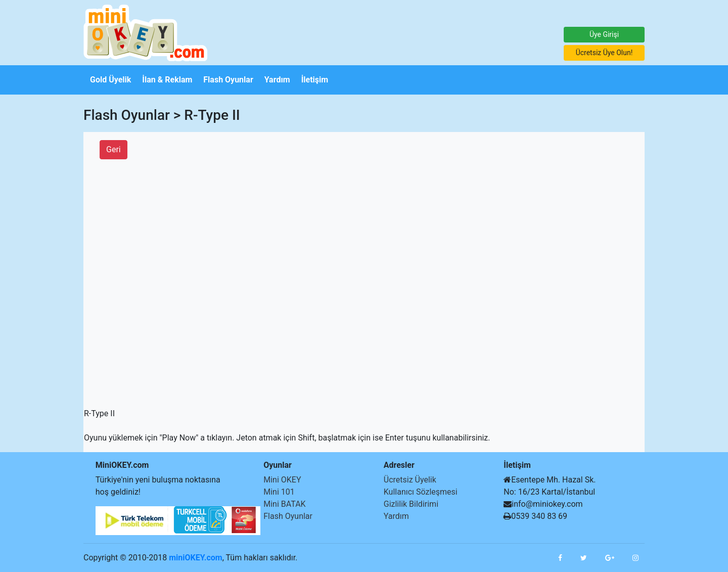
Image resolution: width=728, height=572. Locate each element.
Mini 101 (279, 492)
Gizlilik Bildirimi (411, 504)
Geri (113, 149)
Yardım (396, 516)
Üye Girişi (604, 34)
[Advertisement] (30, 246)
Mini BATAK (284, 504)
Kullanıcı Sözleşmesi (421, 492)
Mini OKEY (282, 480)
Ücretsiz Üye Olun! (604, 53)
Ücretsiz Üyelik (410, 480)
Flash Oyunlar (288, 516)
